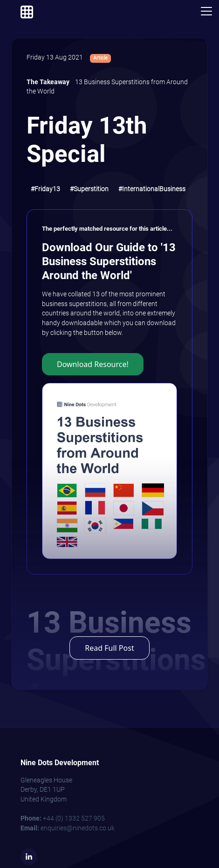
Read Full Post (109, 648)
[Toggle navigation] (206, 11)
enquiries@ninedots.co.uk (68, 828)
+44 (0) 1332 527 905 (63, 818)
